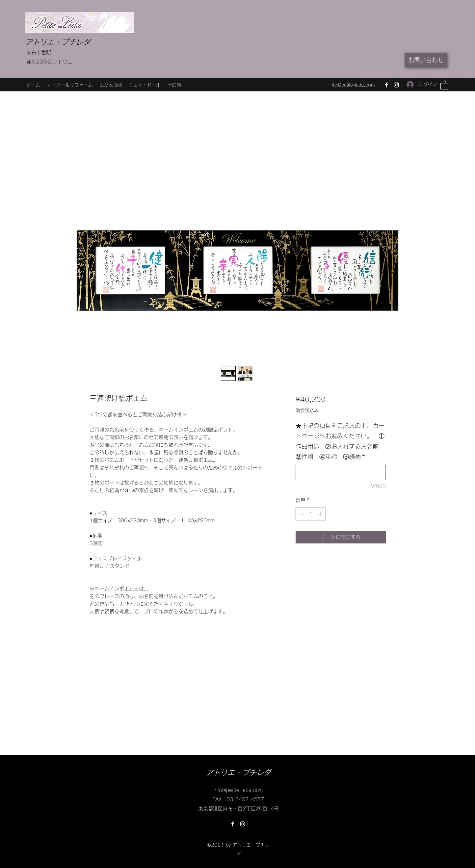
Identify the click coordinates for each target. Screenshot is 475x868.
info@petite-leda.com (352, 85)
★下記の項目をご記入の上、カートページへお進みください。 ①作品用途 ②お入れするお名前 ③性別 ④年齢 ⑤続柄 (340, 441)
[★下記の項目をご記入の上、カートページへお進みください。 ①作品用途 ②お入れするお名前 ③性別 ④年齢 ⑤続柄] (341, 473)
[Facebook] (386, 85)
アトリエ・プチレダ (58, 42)
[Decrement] (301, 514)
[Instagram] (396, 85)
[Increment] (321, 514)
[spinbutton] (311, 514)
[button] (444, 85)
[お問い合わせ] (426, 60)
